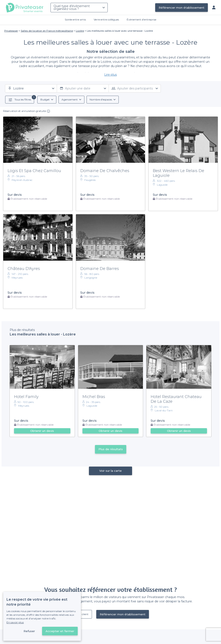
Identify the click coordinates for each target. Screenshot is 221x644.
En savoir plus (15, 622)
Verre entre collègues (106, 20)
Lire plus (110, 75)
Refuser (29, 631)
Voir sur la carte (110, 471)
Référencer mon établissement (182, 8)
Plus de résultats (111, 449)
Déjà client (82, 614)
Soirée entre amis (75, 20)
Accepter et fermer (60, 631)
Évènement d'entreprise (141, 20)
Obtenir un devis (42, 431)
